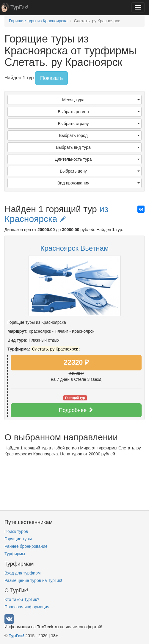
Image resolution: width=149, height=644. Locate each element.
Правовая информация (27, 607)
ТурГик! (19, 7)
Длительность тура (97, 159)
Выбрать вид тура (98, 147)
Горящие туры (18, 539)
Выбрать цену (100, 171)
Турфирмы (15, 554)
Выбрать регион (99, 112)
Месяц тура (101, 100)
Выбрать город (99, 135)
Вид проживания (99, 183)
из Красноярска (57, 214)
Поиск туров (16, 531)
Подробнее (76, 410)
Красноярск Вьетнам (75, 248)
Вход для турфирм (22, 573)
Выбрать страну (99, 124)
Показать (52, 78)
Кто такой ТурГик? (22, 599)
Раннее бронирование (26, 546)
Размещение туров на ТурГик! (33, 580)
